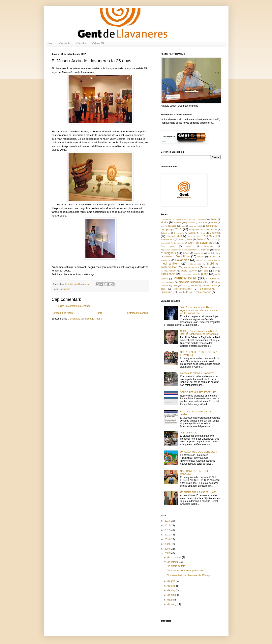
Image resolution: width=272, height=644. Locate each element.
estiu (181, 239)
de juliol (172, 586)
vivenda (181, 292)
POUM (212, 279)
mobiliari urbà (195, 264)
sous (163, 289)
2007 (167, 553)
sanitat (184, 285)
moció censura (191, 267)
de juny (171, 590)
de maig (172, 595)
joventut (201, 257)
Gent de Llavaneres (201, 243)
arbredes (203, 222)
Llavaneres (65, 289)
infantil (186, 253)
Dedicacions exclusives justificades (185, 571)
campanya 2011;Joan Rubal (203, 229)
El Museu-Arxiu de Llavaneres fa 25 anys (188, 575)
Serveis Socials (210, 285)
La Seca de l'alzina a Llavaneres (197, 373)
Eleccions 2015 (193, 236)
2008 (167, 549)
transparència (207, 289)
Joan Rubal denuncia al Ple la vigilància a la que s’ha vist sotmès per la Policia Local (198, 310)
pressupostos (167, 282)
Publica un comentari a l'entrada (74, 306)
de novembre (175, 557)
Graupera (209, 246)
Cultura (192, 233)
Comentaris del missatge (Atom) (85, 319)
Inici (51, 43)
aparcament (190, 223)
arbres (214, 222)
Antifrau (178, 222)
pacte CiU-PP (189, 271)
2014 (167, 521)
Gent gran (168, 246)
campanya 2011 (171, 229)
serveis (194, 285)
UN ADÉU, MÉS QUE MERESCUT (198, 452)
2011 (167, 535)
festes (200, 239)
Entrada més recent (63, 313)
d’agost (171, 581)
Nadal (218, 267)
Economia (215, 233)
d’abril (171, 600)
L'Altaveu (213, 257)
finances (214, 239)
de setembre (174, 562)
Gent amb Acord (189, 433)
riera (175, 285)
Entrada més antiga (137, 313)
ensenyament (167, 239)
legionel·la (166, 260)
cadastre (172, 226)
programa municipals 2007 (194, 282)
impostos (205, 250)
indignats (170, 253)
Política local (185, 278)
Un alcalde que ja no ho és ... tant (198, 492)
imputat (217, 250)
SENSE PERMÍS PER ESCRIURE (198, 392)
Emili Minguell (210, 236)
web (191, 292)
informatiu (199, 253)
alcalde (165, 222)
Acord (214, 219)
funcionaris (179, 243)
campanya (211, 226)
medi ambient (170, 264)
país (206, 271)
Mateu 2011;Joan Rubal (207, 260)
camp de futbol (195, 226)
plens (205, 274)
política (164, 279)
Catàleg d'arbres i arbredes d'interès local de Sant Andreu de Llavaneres (199, 333)
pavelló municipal (190, 274)
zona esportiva (203, 292)
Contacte (65, 43)
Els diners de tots (176, 566)
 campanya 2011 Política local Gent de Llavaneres (183, 219)
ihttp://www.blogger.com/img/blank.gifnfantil (179, 250)
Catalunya (165, 233)
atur (163, 226)
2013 (167, 526)
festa (189, 239)
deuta (203, 233)
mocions (207, 267)
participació (168, 274)
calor (183, 226)
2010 (167, 539)
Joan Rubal (183, 256)
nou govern (170, 271)
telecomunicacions (183, 289)
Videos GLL (99, 43)
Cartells (81, 43)
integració (168, 257)
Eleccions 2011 (174, 236)
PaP (215, 271)
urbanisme (166, 292)
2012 (167, 530)
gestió (189, 246)
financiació (165, 243)
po (216, 274)
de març (172, 604)
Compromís (179, 233)
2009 (167, 544)
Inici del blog (214, 253)
